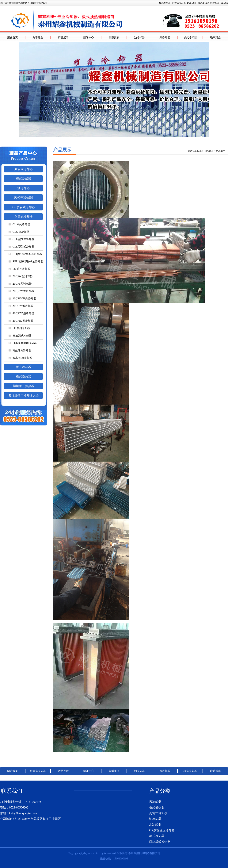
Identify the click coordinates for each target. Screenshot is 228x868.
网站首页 (209, 151)
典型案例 (114, 38)
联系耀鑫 (215, 38)
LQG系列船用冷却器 (23, 343)
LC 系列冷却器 (19, 328)
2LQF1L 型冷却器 (21, 321)
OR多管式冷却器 (24, 207)
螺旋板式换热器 (24, 386)
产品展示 (63, 38)
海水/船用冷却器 (20, 358)
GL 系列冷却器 (19, 224)
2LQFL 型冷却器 (20, 284)
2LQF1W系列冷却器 (22, 299)
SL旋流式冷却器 (20, 336)
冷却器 (225, 3)
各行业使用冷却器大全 (24, 396)
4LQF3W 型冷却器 (21, 313)
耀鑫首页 (13, 38)
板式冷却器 (203, 3)
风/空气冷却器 (24, 198)
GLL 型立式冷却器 (21, 239)
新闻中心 (89, 38)
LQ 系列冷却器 (19, 269)
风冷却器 (192, 3)
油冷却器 (215, 3)
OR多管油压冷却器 (162, 830)
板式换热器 (194, 3)
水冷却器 (155, 825)
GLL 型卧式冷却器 (21, 247)
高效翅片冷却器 (20, 350)
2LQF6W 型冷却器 (21, 291)
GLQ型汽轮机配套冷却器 (25, 254)
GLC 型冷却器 (19, 232)
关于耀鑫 (38, 38)
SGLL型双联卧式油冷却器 (26, 261)
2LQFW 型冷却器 (21, 276)
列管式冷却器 (179, 3)
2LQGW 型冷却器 (21, 306)
